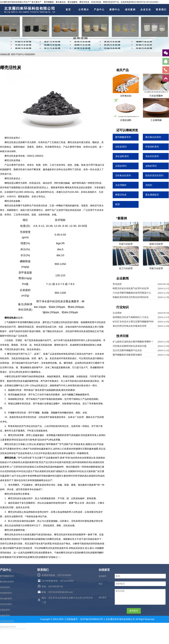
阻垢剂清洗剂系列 (8, 627)
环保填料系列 (6, 593)
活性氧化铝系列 (7, 621)
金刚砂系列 (5, 615)
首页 (68, 10)
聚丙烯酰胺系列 (7, 576)
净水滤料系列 (6, 599)
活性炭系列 (30, 54)
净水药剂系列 (6, 604)
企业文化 (146, 10)
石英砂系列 (5, 610)
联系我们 (161, 10)
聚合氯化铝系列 (7, 582)
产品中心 (99, 10)
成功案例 (130, 10)
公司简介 (84, 10)
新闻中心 (115, 10)
